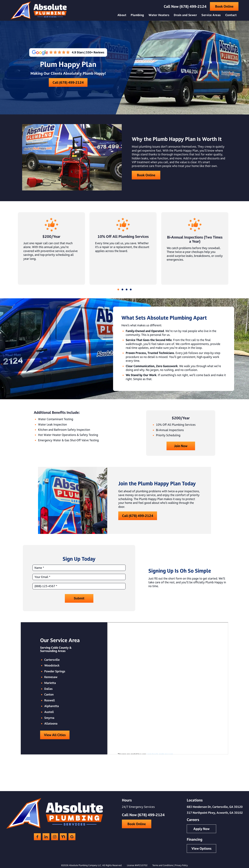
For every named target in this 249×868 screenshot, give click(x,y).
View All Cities (55, 735)
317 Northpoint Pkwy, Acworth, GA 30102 (215, 813)
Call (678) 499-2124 (68, 82)
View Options (201, 848)
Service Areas (211, 15)
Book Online (224, 6)
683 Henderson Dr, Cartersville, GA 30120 (215, 807)
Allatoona (51, 724)
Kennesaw (51, 677)
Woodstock (52, 665)
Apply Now (201, 829)
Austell (49, 712)
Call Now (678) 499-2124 (185, 6)
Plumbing (137, 15)
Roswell (50, 700)
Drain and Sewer (185, 15)
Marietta (50, 683)
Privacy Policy (181, 865)
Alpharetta (52, 706)
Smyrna (49, 718)
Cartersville (52, 660)
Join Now (181, 446)
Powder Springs (55, 671)
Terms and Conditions (163, 865)
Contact (231, 15)
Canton (49, 694)
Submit (79, 598)
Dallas (48, 689)
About (122, 15)
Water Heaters (159, 15)
